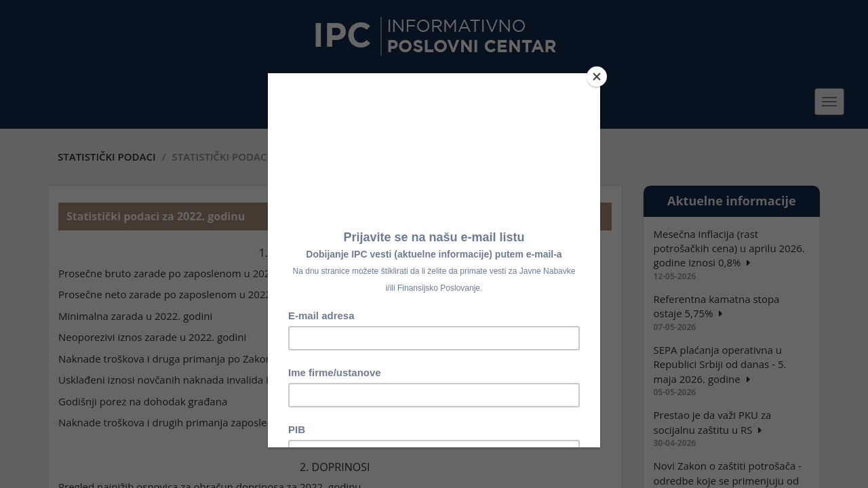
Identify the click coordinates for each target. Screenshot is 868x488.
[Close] (597, 77)
